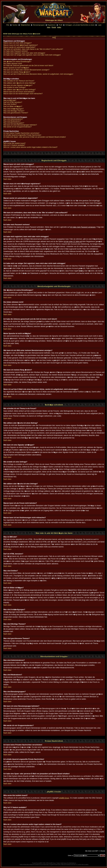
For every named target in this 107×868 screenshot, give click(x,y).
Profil (61, 25)
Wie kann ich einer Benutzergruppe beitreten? (20, 125)
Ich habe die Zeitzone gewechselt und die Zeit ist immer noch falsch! (28, 66)
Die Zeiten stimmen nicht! (13, 64)
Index (59, 27)
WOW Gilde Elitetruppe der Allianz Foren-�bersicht (22, 34)
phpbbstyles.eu (72, 863)
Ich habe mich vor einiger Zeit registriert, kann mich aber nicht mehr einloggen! (32, 55)
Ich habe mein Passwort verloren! (16, 51)
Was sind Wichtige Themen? (14, 111)
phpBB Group (64, 798)
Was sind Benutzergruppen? (14, 123)
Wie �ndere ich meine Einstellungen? (17, 62)
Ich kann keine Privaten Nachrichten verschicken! (21, 133)
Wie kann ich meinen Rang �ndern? (17, 72)
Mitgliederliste (25, 25)
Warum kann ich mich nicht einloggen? (18, 43)
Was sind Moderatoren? (12, 121)
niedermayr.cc (64, 863)
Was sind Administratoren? (13, 119)
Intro (49, 27)
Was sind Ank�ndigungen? (14, 109)
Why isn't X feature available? (14, 145)
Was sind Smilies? (10, 104)
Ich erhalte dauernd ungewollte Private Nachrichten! (22, 135)
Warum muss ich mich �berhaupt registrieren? (21, 45)
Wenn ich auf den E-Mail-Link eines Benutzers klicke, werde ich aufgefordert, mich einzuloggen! (38, 74)
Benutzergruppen (39, 25)
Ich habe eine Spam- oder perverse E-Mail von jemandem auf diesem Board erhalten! (35, 137)
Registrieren (52, 25)
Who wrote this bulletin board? (14, 143)
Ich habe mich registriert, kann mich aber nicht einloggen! (24, 53)
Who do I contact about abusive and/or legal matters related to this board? (30, 147)
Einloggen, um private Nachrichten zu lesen (80, 25)
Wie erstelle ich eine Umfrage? (15, 87)
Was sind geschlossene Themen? (16, 113)
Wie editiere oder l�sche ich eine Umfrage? (20, 90)
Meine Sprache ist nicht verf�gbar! (16, 68)
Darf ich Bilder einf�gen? (13, 106)
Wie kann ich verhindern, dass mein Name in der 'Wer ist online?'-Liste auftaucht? (33, 49)
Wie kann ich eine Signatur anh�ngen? (18, 85)
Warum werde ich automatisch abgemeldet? (19, 47)
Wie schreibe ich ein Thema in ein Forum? (19, 81)
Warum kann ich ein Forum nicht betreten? (19, 92)
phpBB (40, 863)
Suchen (15, 25)
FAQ (8, 25)
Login (100, 25)
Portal (54, 27)
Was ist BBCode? (10, 100)
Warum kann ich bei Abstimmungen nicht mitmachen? (23, 94)
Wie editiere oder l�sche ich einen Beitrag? (19, 83)
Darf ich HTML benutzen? (13, 102)
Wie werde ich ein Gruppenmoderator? (18, 127)
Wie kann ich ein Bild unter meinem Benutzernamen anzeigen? (26, 70)
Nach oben (7, 179)
